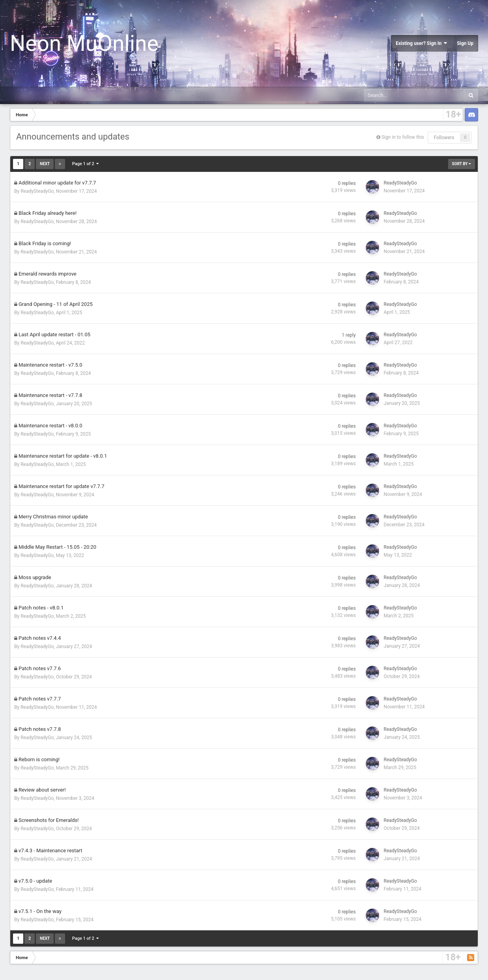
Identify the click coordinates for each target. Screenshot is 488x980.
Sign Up (465, 43)
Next (45, 164)
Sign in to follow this (403, 137)
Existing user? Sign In (421, 43)
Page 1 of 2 (85, 164)
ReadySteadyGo (37, 191)
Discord (471, 115)
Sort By (462, 164)
